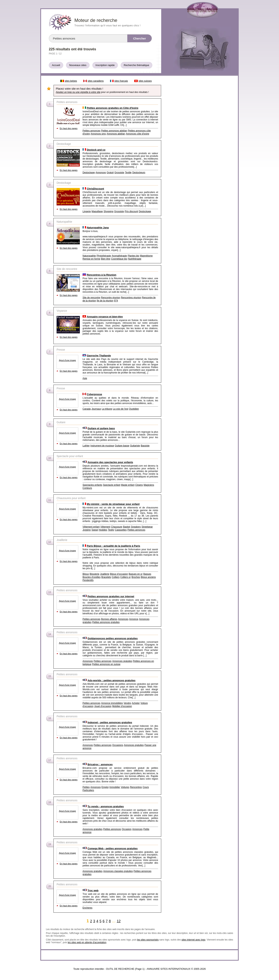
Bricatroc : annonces (100, 764)
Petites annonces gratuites (106, 622)
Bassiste (145, 446)
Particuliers (88, 790)
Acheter (136, 703)
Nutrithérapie (135, 259)
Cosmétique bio (119, 259)
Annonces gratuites (122, 661)
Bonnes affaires (109, 619)
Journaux (96, 409)
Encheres (87, 908)
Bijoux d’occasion (119, 574)
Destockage (89, 172)
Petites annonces (91, 131)
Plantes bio (133, 256)
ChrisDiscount (95, 189)
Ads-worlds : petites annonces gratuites (112, 680)
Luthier (86, 446)
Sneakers (136, 527)
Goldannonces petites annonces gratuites (113, 638)
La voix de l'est (120, 409)
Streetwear (147, 527)
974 (116, 301)
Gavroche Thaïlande (99, 356)
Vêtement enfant (91, 527)
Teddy (111, 530)
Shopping (109, 211)
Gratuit (110, 172)
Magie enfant (128, 485)
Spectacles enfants (92, 485)
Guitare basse (122, 446)
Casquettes (121, 530)
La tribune (107, 409)
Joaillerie (105, 574)
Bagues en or (136, 574)
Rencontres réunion (131, 298)
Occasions (118, 745)
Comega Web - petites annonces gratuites (113, 848)
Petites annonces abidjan (114, 131)
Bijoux (86, 574)
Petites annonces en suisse (106, 664)
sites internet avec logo (193, 940)
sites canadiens (96, 81)
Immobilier (115, 787)
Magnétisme (146, 256)
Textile (128, 172)
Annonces (101, 172)
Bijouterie (95, 574)
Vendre (127, 703)
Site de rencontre (91, 298)
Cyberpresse (94, 394)
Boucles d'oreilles (92, 577)
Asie (85, 378)
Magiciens (149, 485)
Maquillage (97, 211)
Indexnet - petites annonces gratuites (110, 722)
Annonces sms (98, 134)
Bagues (147, 574)
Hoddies (103, 530)
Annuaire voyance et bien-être (105, 317)
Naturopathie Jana (98, 228)
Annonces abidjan (116, 134)
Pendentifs (88, 580)
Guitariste (135, 446)
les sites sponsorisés (148, 940)
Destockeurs (139, 172)
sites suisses (145, 81)
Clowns (139, 485)
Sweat (95, 530)
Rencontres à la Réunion (102, 275)
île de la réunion (105, 301)
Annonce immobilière (112, 703)
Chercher (139, 38)
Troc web (93, 890)
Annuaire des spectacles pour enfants (110, 462)
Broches (136, 577)
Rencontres (136, 787)
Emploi (105, 787)
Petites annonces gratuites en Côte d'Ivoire (113, 108)
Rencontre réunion (111, 298)
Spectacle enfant (112, 485)
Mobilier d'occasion (122, 706)
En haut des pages (69, 128)
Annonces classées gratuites (118, 871)
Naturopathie (89, 256)
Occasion (127, 829)
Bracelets (106, 577)
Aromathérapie (119, 256)
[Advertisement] (199, 136)
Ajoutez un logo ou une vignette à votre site (78, 92)
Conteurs (87, 488)
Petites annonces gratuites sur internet (111, 596)
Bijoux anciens (148, 577)
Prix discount (131, 211)
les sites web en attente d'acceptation (87, 942)
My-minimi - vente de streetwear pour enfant (113, 504)
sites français (121, 81)
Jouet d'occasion (103, 706)
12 (119, 921)
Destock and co (96, 150)
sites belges (71, 81)
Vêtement (105, 527)
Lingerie (87, 211)
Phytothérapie (104, 256)
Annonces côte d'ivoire (137, 134)
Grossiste (119, 172)
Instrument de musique (102, 446)
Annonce (134, 619)
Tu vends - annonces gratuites (106, 806)
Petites (86, 787)
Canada (87, 409)
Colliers (116, 577)
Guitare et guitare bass (101, 428)
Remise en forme (91, 259)
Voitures (125, 787)
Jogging (87, 530)
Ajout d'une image (67, 360)
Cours (146, 787)
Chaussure (117, 527)
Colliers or (126, 577)
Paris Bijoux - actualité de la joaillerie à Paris (113, 546)
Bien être (106, 259)
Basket (127, 527)
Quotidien (134, 409)
